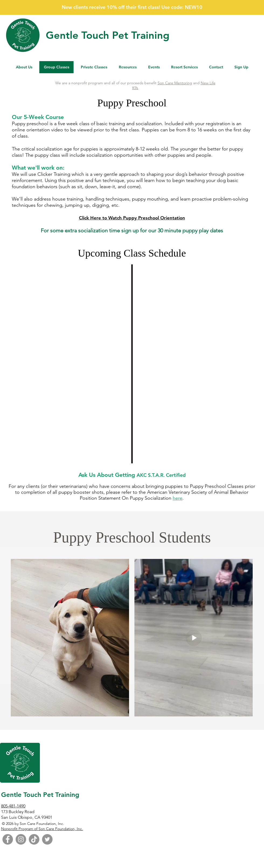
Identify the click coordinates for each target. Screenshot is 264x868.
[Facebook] (8, 839)
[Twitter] (47, 839)
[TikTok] (34, 839)
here (178, 498)
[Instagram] (21, 839)
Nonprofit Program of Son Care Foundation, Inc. (42, 829)
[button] (128, 67)
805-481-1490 (13, 806)
